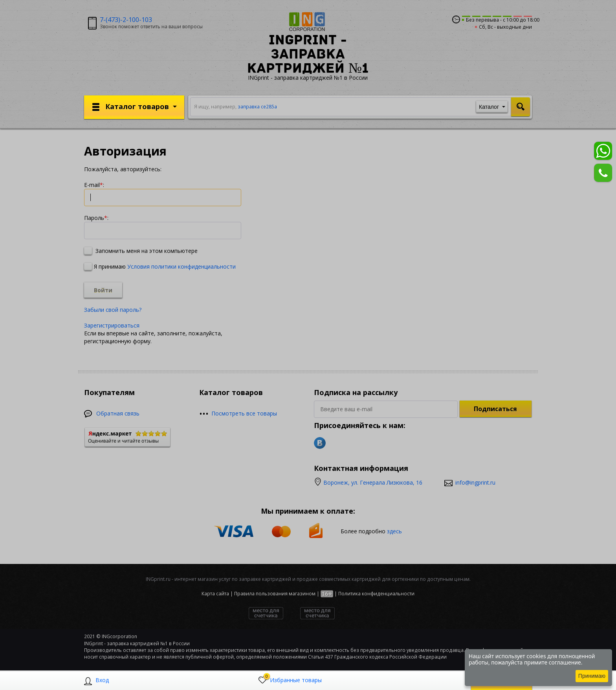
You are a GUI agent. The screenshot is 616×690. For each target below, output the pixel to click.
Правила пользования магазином (275, 594)
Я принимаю (160, 267)
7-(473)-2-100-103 (126, 20)
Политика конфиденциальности (376, 594)
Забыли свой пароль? (113, 310)
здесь (394, 531)
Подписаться (495, 409)
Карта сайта (215, 594)
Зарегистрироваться (112, 325)
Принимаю (592, 676)
